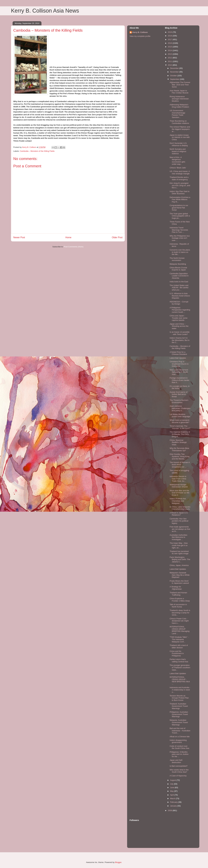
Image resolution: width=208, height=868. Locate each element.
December (175, 68)
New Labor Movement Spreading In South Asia (179, 372)
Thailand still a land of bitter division (179, 646)
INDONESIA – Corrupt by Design (179, 303)
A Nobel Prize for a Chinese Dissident (178, 353)
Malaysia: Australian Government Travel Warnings (179, 722)
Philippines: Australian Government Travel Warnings (179, 714)
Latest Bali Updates (178, 358)
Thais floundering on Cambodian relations (179, 122)
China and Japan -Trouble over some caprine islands (178, 318)
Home (68, 237)
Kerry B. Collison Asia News (45, 11)
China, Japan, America (179, 565)
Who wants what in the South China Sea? (179, 771)
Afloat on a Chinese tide (180, 737)
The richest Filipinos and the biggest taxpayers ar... (180, 129)
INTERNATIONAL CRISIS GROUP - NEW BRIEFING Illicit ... (180, 680)
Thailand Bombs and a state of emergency (179, 178)
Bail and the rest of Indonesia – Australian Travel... (180, 731)
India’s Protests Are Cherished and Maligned (178, 501)
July (172, 784)
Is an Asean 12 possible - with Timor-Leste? (179, 333)
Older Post (117, 237)
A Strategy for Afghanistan (176, 588)
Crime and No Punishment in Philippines (177, 653)
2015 (170, 47)
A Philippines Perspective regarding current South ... (180, 310)
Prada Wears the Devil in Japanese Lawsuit (179, 582)
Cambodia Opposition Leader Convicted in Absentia (179, 276)
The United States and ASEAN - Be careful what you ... (179, 288)
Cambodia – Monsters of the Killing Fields (37, 151)
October (174, 76)
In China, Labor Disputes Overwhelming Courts (180, 508)
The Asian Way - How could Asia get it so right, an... (179, 545)
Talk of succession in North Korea (178, 606)
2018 (170, 36)
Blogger (118, 862)
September (175, 79)
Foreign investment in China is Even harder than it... (179, 380)
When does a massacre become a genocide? (179, 421)
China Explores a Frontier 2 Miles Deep (180, 600)
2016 (170, 43)
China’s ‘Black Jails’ (178, 168)
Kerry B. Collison (140, 32)
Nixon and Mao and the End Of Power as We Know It (179, 493)
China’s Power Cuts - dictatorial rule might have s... (179, 621)
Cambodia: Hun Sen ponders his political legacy (179, 521)
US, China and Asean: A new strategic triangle (180, 172)
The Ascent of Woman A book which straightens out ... (180, 465)
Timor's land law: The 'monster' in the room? (180, 427)
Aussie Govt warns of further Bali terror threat (178, 394)
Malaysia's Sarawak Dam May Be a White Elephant (180, 575)
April (172, 795)
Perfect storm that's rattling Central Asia (179, 660)
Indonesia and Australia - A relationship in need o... (180, 690)
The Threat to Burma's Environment (179, 401)
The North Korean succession (177, 259)
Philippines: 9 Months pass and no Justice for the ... (179, 754)
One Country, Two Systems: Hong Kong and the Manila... (179, 456)
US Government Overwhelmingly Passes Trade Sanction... (177, 114)
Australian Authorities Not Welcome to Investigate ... (178, 537)
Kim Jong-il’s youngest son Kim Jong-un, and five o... (180, 185)
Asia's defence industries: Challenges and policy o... (180, 408)
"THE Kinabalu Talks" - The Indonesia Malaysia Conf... (179, 639)
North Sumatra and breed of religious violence (178, 151)
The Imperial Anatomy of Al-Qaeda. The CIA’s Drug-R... (180, 434)
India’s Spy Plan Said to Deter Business (179, 193)
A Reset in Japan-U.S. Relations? (179, 514)
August (173, 780)
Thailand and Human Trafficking (178, 594)
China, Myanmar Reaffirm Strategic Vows (178, 442)
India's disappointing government (178, 741)
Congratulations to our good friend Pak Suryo (179, 208)
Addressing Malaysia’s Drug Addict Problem (179, 106)
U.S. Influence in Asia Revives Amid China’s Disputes (180, 296)
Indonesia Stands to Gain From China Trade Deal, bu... (178, 479)
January (174, 806)
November (175, 72)
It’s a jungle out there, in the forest (180, 387)
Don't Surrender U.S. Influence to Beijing (179, 144)
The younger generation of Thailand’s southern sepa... (180, 667)
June (172, 788)
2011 (170, 61)
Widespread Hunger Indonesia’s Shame (179, 486)
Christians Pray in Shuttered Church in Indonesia (179, 364)
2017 (170, 39)
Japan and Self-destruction (176, 761)
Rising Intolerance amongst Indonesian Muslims (179, 99)
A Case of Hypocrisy (178, 776)
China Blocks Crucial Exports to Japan (178, 269)
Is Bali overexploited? (179, 766)
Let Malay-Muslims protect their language (180, 415)
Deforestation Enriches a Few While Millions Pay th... (180, 200)
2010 (170, 65)
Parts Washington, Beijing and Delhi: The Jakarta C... (180, 559)
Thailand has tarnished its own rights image (179, 552)
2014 (170, 50)
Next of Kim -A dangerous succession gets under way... (177, 161)
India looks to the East (179, 282)
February (174, 802)
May (172, 791)
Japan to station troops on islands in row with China (180, 137)
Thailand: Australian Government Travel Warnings (179, 706)
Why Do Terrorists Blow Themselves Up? (179, 449)
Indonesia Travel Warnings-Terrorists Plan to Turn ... (179, 230)
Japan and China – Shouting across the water (179, 326)
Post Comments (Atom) (74, 247)
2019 (170, 32)
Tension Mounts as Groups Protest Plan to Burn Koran (179, 698)
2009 (170, 810)
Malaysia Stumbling (178, 264)
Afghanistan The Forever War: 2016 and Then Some (180, 85)
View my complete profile (140, 36)
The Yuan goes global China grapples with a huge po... (180, 216)
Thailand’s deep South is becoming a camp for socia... (180, 613)
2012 (170, 58)
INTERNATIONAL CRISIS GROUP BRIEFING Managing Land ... (179, 630)
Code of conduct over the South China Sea (179, 747)
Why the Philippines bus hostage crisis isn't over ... (180, 238)
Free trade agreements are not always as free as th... (180, 529)
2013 (170, 54)
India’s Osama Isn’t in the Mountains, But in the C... (179, 340)
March (173, 798)
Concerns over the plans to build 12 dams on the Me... (180, 252)
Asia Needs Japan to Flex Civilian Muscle (179, 92)
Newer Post (19, 237)
